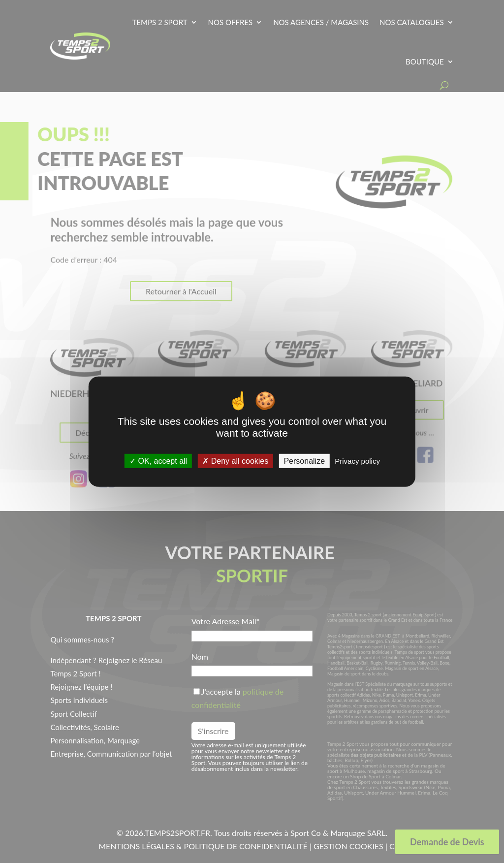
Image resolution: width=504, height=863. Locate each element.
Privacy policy (357, 461)
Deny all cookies (235, 461)
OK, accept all (158, 461)
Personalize (304, 461)
